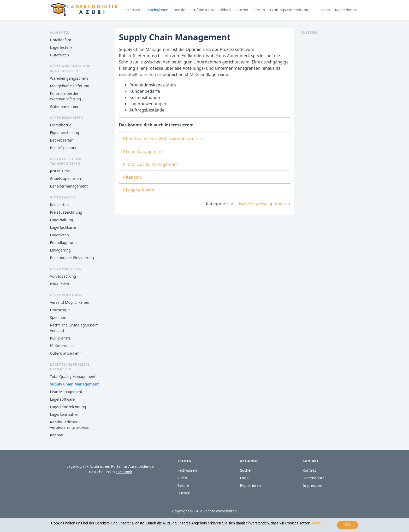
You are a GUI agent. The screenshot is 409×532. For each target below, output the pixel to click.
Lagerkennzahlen (65, 414)
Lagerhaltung (62, 220)
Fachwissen (158, 10)
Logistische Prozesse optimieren (259, 204)
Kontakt (309, 470)
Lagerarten (60, 235)
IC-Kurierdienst (63, 346)
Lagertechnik (61, 47)
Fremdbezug (61, 125)
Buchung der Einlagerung (72, 258)
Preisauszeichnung (66, 212)
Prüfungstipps (202, 10)
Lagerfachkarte (63, 227)
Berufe (179, 10)
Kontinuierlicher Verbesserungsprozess (163, 139)
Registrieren (346, 10)
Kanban (57, 435)
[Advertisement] (330, 113)
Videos (226, 10)
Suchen (246, 470)
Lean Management (66, 392)
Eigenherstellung (65, 133)
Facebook (124, 472)
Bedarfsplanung (64, 148)
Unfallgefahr (61, 40)
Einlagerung (61, 250)
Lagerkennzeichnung (68, 407)
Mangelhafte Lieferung (70, 86)
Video (182, 478)
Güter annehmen (65, 106)
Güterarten (60, 55)
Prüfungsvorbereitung (289, 10)
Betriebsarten (62, 140)
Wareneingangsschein (69, 78)
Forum (259, 10)
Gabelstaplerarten (66, 179)
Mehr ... (318, 523)
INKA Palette (61, 284)
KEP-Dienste (60, 338)
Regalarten (60, 205)
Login (325, 10)
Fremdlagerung (63, 242)
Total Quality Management (73, 376)
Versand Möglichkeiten (70, 302)
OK (347, 525)
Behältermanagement (69, 186)
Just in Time (60, 171)
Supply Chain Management (75, 384)
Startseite (135, 10)
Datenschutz (313, 478)
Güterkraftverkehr (66, 353)
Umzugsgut (60, 310)
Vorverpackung (63, 276)
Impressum (313, 485)
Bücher (242, 10)
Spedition (58, 317)
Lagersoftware (63, 399)
